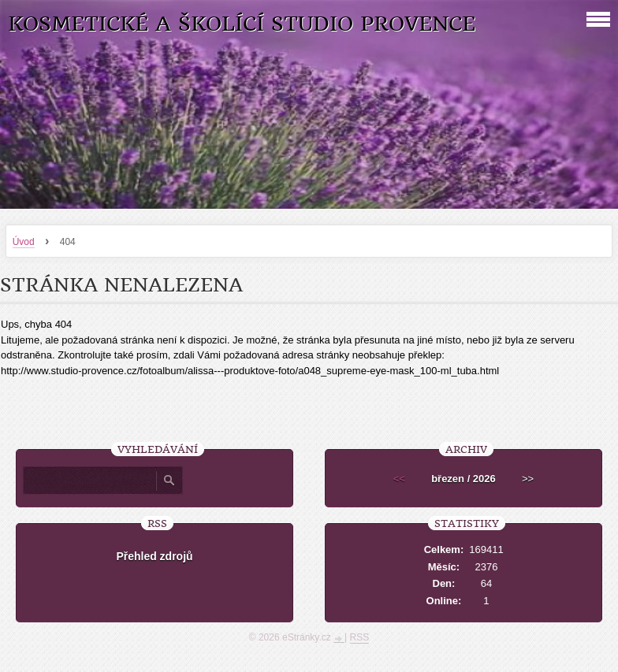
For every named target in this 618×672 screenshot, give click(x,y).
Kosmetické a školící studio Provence (242, 24)
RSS (360, 637)
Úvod (24, 242)
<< (399, 479)
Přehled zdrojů (154, 556)
